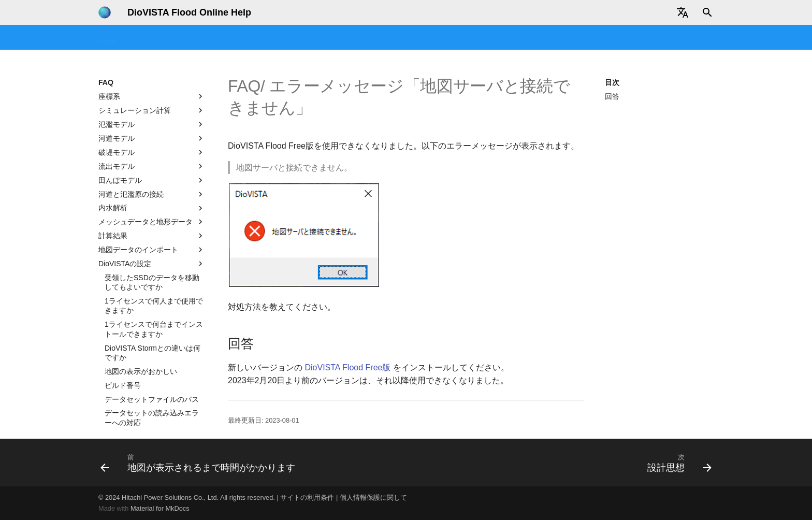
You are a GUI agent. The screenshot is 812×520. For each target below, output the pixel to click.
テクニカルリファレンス (437, 38)
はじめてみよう (157, 38)
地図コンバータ (516, 38)
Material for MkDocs (160, 508)
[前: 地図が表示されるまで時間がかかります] (200, 463)
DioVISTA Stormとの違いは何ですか (153, 258)
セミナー (211, 38)
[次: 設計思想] (677, 463)
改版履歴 (619, 38)
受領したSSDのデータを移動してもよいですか (152, 188)
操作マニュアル (329, 38)
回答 (612, 96)
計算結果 (152, 141)
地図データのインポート (152, 155)
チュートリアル (265, 38)
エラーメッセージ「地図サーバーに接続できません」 (152, 370)
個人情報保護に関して (373, 497)
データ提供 (573, 38)
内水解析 (152, 114)
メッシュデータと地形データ (152, 127)
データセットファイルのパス (152, 305)
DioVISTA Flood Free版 (347, 367)
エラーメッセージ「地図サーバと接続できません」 (152, 417)
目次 (612, 82)
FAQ (375, 38)
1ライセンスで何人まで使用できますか (154, 211)
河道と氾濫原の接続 (152, 100)
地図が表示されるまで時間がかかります (152, 394)
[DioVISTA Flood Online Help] (105, 12)
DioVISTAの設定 (152, 169)
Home (108, 38)
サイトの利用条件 (307, 497)
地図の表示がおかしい (141, 277)
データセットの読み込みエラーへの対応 (152, 323)
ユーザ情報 (666, 38)
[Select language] (683, 12)
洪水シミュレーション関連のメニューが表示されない (152, 347)
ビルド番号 (123, 291)
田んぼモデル (152, 86)
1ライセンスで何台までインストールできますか (154, 235)
